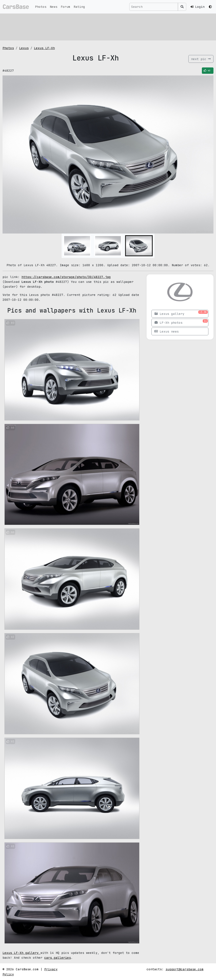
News (54, 7)
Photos (41, 7)
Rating (79, 7)
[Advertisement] (108, 26)
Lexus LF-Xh (44, 48)
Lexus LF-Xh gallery (22, 953)
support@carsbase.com (185, 969)
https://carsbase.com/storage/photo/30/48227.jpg (66, 277)
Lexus (24, 48)
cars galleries (58, 958)
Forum (65, 7)
